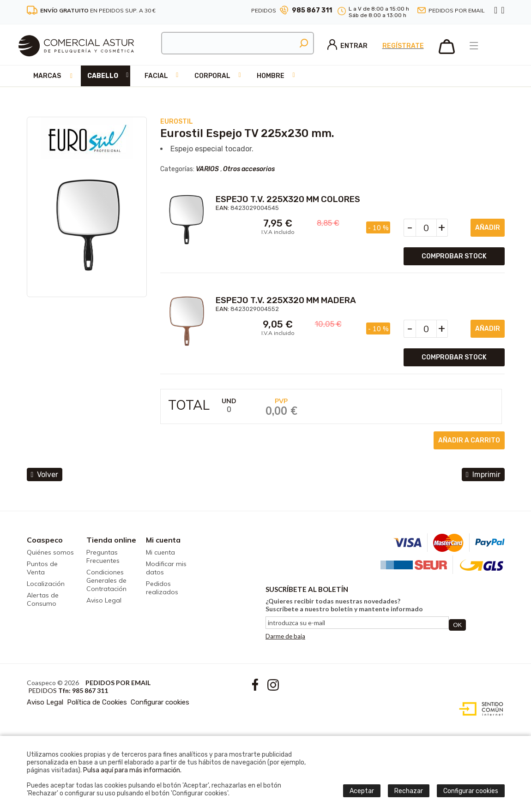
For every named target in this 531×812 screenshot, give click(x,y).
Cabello (103, 76)
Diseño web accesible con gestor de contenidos (479, 709)
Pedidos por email (457, 10)
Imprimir (483, 475)
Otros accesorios (249, 169)
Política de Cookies (97, 702)
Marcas (47, 76)
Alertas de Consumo (43, 599)
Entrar (347, 46)
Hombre (271, 76)
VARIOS (207, 169)
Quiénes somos (50, 552)
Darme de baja (285, 636)
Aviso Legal (104, 600)
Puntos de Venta (42, 568)
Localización (46, 584)
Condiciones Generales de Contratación (106, 580)
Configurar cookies (160, 702)
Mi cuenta (163, 540)
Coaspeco (45, 540)
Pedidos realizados (162, 588)
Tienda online (111, 540)
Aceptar (362, 791)
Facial (156, 76)
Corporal (212, 76)
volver (45, 475)
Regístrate (403, 46)
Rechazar (409, 791)
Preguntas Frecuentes (103, 556)
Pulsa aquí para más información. (132, 770)
